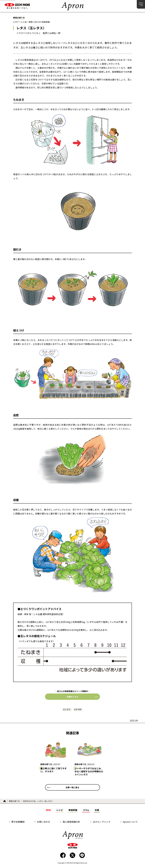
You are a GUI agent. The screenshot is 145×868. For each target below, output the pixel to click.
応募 (97, 810)
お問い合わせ (44, 822)
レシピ (60, 810)
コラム (86, 810)
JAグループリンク (102, 822)
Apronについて (130, 822)
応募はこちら (72, 697)
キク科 (79, 710)
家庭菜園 (73, 810)
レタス (67, 710)
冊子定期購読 (18, 822)
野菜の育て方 (14, 801)
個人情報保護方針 (71, 822)
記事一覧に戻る (72, 788)
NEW (48, 810)
